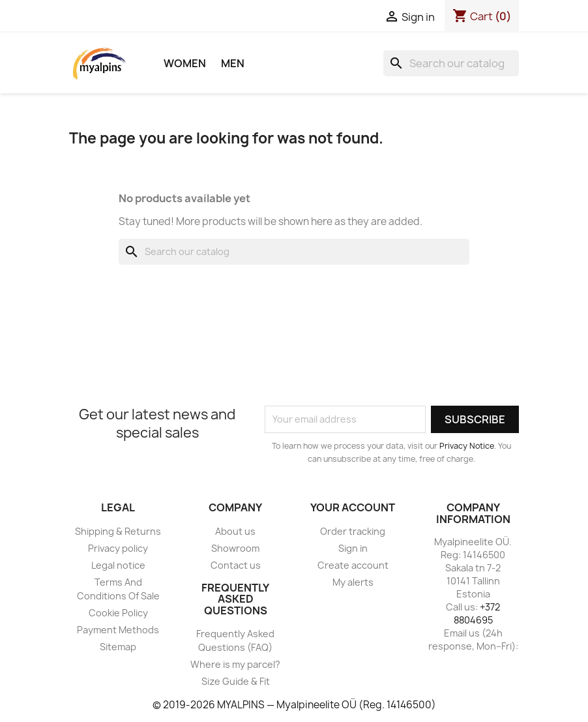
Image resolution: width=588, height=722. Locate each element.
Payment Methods (118, 630)
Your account (353, 507)
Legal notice (118, 565)
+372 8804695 (477, 613)
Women (185, 63)
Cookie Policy (118, 613)
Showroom (235, 548)
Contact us (236, 565)
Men (233, 63)
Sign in (353, 548)
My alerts (353, 582)
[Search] (451, 63)
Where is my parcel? (235, 664)
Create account (353, 565)
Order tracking (353, 531)
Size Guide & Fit (236, 681)
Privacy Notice (467, 446)
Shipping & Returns (118, 531)
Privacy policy (118, 548)
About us (235, 531)
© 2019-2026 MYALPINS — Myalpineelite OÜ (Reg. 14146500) (294, 705)
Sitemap (118, 647)
